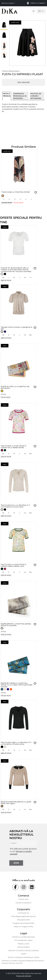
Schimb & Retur (24, 947)
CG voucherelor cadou (24, 940)
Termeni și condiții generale (23, 937)
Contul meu (24, 899)
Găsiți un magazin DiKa (23, 926)
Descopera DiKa (24, 920)
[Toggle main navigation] (33, 11)
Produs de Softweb (24, 976)
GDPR (23, 954)
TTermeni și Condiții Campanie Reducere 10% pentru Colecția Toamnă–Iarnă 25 (23, 962)
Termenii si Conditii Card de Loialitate (23, 950)
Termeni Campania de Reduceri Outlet (23, 957)
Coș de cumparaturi (24, 903)
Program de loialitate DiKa (23, 923)
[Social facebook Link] (15, 887)
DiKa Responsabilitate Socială (23, 916)
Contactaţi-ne (24, 913)
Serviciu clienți (8, 3)
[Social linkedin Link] (32, 887)
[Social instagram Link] (24, 887)
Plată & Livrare (23, 944)
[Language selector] (41, 11)
